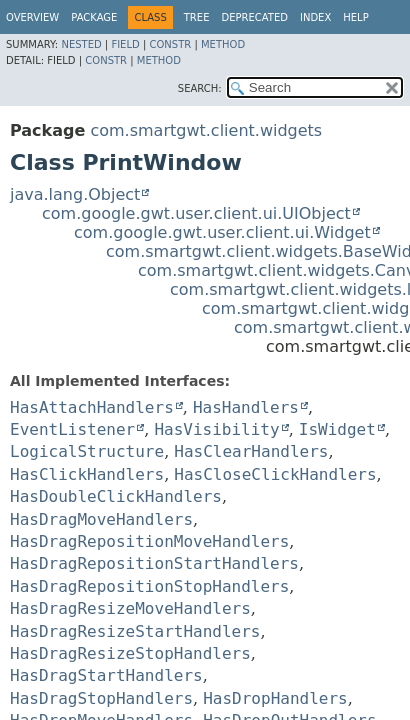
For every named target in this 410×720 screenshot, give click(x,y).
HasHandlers (246, 407)
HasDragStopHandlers (101, 698)
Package (94, 17)
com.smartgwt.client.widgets (206, 130)
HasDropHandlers (275, 698)
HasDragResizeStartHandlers (135, 631)
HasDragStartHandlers (106, 675)
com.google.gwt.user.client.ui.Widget (222, 232)
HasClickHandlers (87, 474)
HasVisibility (216, 429)
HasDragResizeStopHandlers (130, 653)
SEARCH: (200, 88)
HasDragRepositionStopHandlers (149, 586)
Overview (32, 17)
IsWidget (337, 429)
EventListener (72, 429)
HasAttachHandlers (92, 407)
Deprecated (254, 17)
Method (223, 44)
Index (315, 17)
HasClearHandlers (251, 451)
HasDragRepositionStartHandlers (154, 563)
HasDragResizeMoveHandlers (130, 608)
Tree (197, 17)
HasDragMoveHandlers (101, 519)
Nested (81, 44)
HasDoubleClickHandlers (116, 496)
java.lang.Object (75, 194)
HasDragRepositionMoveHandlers (149, 541)
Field (125, 44)
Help (355, 17)
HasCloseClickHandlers (275, 474)
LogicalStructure (87, 451)
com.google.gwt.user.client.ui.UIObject (196, 213)
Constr (170, 44)
